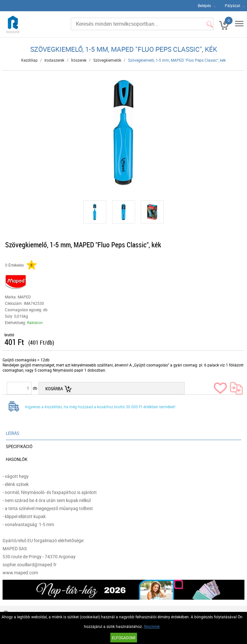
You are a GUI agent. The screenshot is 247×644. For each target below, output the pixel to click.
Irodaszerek (54, 60)
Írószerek (79, 60)
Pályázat (233, 5)
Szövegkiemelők (107, 60)
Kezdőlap (29, 60)
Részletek (152, 626)
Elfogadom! (124, 638)
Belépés (204, 5)
